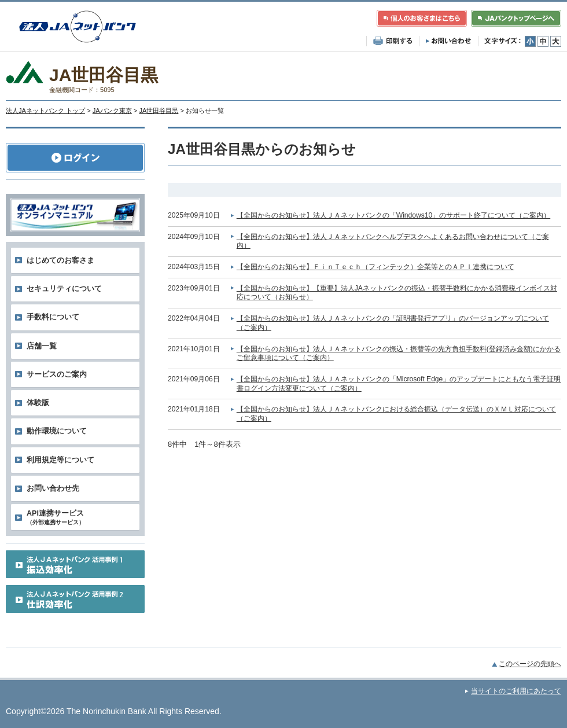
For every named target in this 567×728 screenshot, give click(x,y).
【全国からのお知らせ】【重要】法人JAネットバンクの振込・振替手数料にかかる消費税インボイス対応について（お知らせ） (397, 293)
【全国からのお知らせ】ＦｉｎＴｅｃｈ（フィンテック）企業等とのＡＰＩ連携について (375, 267)
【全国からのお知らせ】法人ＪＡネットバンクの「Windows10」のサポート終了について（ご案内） (393, 215)
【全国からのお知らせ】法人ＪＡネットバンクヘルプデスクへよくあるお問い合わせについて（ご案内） (393, 241)
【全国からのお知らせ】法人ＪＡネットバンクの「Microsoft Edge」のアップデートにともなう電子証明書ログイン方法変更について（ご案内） (399, 384)
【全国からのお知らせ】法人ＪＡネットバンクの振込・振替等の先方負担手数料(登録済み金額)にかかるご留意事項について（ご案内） (399, 354)
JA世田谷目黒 (159, 111)
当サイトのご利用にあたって (516, 691)
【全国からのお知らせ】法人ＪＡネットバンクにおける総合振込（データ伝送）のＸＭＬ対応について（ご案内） (396, 414)
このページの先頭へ (530, 664)
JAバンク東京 (112, 111)
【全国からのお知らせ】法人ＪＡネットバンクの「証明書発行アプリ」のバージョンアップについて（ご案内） (393, 323)
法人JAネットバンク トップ (45, 111)
